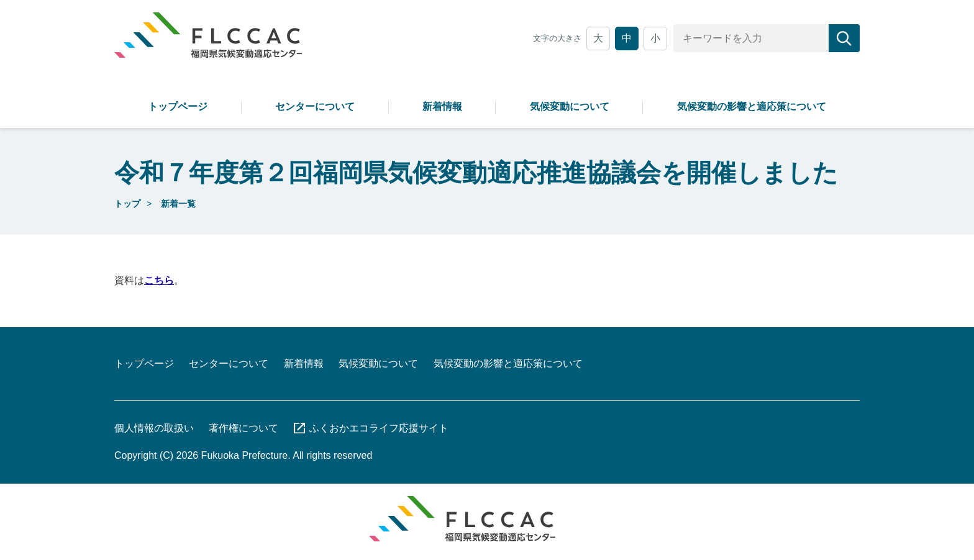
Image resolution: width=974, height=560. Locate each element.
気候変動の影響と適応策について (752, 106)
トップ (127, 204)
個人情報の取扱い (154, 428)
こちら (159, 280)
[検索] (844, 38)
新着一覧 (178, 204)
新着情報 (442, 106)
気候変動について (570, 106)
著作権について (243, 428)
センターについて (315, 106)
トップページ (178, 106)
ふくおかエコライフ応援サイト (379, 428)
